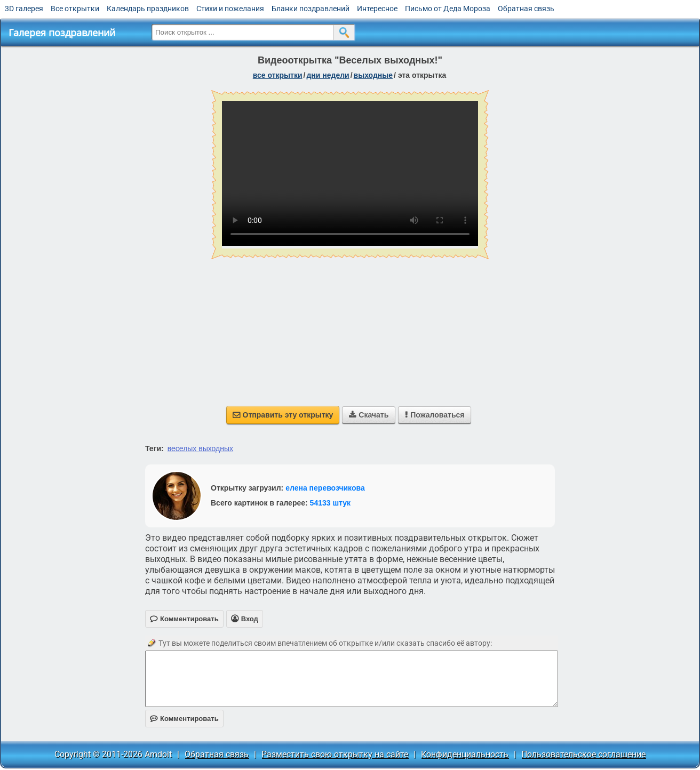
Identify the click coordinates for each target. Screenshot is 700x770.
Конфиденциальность (465, 754)
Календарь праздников (148, 9)
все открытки (278, 75)
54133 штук (331, 503)
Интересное (377, 9)
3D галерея (24, 9)
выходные (373, 75)
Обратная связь (526, 9)
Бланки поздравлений (311, 9)
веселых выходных (200, 448)
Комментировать (184, 719)
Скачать (369, 415)
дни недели (328, 75)
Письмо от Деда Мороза (448, 9)
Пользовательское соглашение (583, 754)
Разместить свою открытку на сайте (335, 754)
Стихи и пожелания (230, 9)
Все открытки (75, 9)
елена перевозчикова (325, 488)
